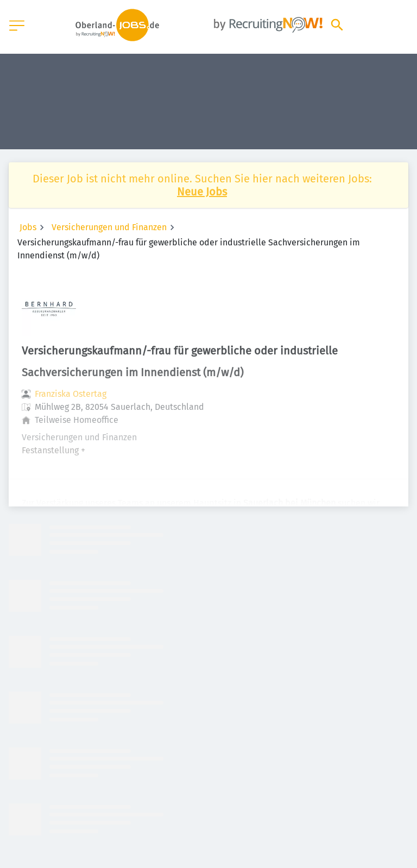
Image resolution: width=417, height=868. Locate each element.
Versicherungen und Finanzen (109, 227)
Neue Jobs (202, 192)
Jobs (28, 227)
